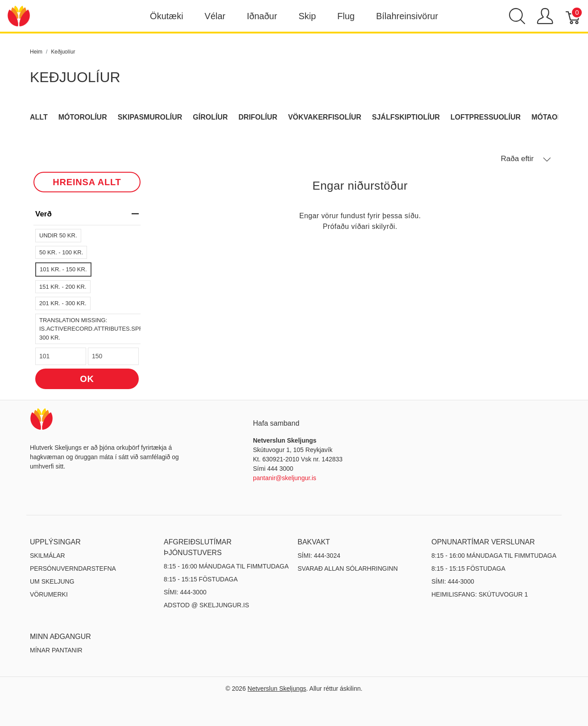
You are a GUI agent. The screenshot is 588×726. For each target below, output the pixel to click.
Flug (346, 16)
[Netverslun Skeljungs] (19, 15)
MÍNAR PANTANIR (56, 650)
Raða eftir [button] (526, 159)
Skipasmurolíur (150, 117)
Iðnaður (262, 16)
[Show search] (517, 16)
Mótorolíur (83, 117)
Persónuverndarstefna (73, 568)
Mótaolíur (553, 117)
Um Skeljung (52, 581)
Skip (307, 16)
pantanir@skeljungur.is (285, 478)
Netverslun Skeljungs (277, 689)
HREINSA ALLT (87, 182)
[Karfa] (574, 16)
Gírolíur (210, 117)
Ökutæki (166, 16)
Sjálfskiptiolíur (406, 117)
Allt (39, 117)
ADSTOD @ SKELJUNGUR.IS (206, 605)
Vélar (215, 16)
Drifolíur (258, 117)
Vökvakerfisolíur (325, 117)
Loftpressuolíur (486, 117)
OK (87, 379)
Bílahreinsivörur (407, 16)
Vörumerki (49, 594)
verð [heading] (87, 214)
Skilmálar (48, 556)
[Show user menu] (545, 16)
